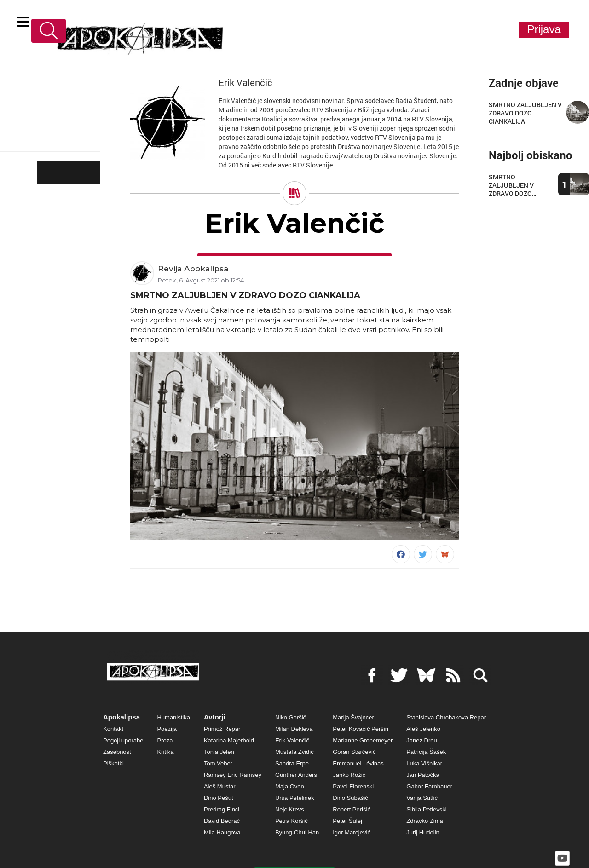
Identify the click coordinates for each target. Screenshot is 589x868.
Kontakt (86, 31)
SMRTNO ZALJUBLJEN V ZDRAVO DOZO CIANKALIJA (245, 294)
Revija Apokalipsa (193, 267)
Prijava (544, 29)
